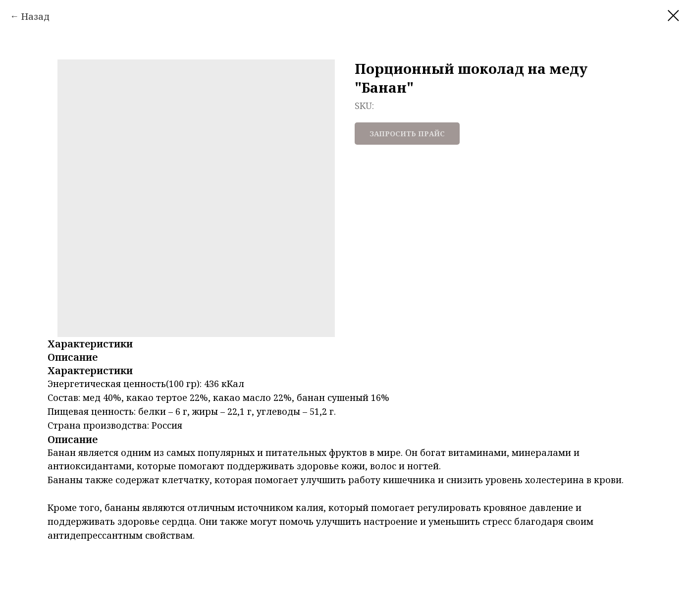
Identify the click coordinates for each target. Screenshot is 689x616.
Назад (35, 16)
